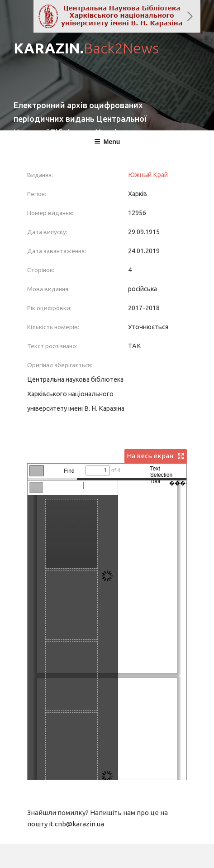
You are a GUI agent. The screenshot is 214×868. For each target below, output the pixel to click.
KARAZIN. (86, 48)
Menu (107, 142)
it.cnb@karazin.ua (76, 824)
